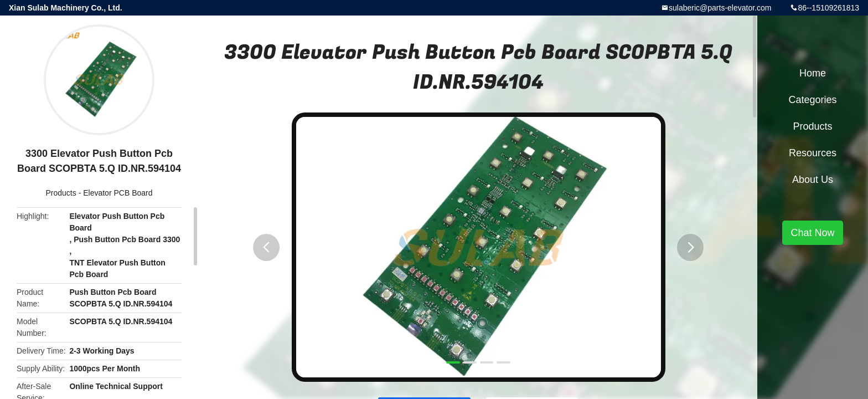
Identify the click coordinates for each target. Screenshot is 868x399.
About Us (813, 180)
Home (813, 73)
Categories (812, 100)
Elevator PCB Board (118, 193)
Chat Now (812, 233)
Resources (813, 153)
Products (61, 193)
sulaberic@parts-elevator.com (720, 8)
